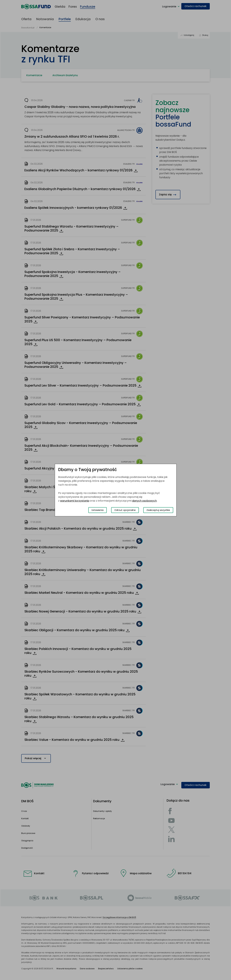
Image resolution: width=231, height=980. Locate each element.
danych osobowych (144, 501)
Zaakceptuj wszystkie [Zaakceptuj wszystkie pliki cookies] (158, 510)
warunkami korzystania (75, 501)
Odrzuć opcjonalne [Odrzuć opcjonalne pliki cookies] (125, 510)
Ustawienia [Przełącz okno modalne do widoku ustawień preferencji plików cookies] (98, 510)
